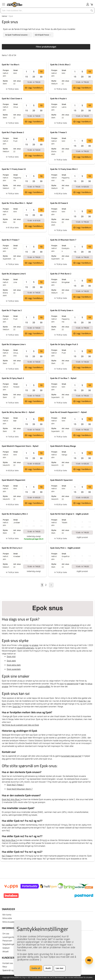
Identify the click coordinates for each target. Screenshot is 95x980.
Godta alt (36, 968)
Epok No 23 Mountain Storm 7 (63, 240)
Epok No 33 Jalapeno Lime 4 (14, 344)
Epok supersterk (14, 669)
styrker (26, 645)
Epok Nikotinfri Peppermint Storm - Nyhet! (20, 446)
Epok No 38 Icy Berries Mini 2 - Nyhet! (18, 412)
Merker (5, 16)
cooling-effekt (44, 687)
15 (26, 77)
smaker (35, 645)
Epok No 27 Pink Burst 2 (61, 274)
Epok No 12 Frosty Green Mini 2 (64, 169)
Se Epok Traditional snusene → (17, 35)
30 (41, 77)
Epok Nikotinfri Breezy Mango (63, 446)
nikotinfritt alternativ (25, 648)
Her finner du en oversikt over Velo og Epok (20, 725)
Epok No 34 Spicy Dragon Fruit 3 (64, 344)
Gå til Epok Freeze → (43, 35)
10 (41, 72)
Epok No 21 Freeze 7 (11, 240)
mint (62, 684)
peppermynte (72, 684)
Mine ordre (7, 918)
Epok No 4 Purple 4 (59, 98)
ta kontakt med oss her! (71, 756)
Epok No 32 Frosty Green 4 (62, 310)
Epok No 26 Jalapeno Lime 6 (14, 274)
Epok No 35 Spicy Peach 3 (13, 378)
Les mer (60, 968)
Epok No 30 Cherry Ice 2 (12, 548)
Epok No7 (17, 707)
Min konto (7, 915)
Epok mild (11, 657)
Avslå (48, 968)
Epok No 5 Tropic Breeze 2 (13, 132)
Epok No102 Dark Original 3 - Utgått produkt (69, 514)
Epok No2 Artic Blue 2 (11, 799)
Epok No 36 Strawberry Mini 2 (15, 514)
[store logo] (15, 4)
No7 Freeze (7, 856)
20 (34, 77)
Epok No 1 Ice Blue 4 (11, 64)
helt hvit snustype (71, 625)
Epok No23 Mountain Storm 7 (20, 789)
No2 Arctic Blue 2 (9, 840)
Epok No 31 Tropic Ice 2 (12, 310)
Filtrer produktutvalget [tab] (46, 47)
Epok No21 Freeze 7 (15, 785)
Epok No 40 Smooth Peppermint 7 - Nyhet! (69, 412)
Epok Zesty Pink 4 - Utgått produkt (65, 548)
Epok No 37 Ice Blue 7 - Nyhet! (63, 378)
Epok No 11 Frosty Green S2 (14, 169)
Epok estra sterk (14, 665)
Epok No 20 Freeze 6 (59, 203)
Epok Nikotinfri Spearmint (61, 480)
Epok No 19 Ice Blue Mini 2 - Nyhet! (17, 203)
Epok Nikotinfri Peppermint (14, 480)
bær (83, 684)
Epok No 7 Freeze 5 (59, 132)
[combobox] (45, 10)
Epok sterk (11, 661)
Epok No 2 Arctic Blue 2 (60, 64)
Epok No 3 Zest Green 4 (12, 98)
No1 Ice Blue (7, 825)
